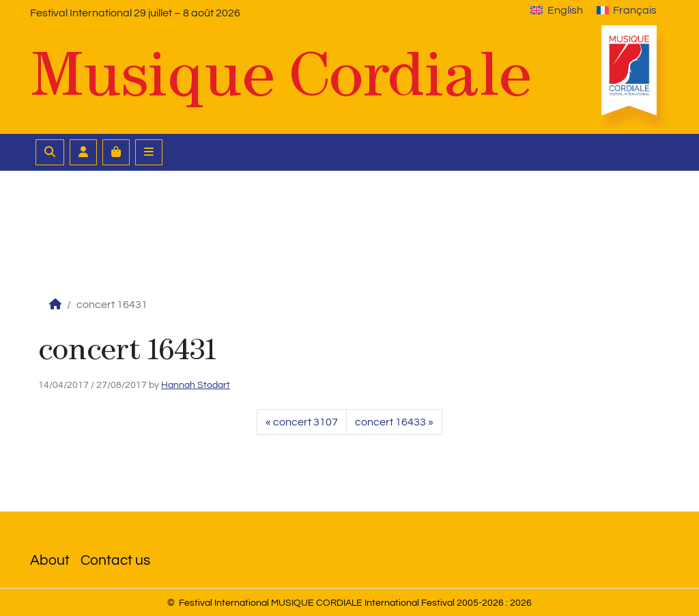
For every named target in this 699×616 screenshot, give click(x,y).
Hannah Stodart (196, 385)
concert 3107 (305, 422)
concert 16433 (390, 422)
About (50, 560)
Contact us (115, 560)
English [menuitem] (565, 10)
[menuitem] (556, 10)
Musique (281, 74)
